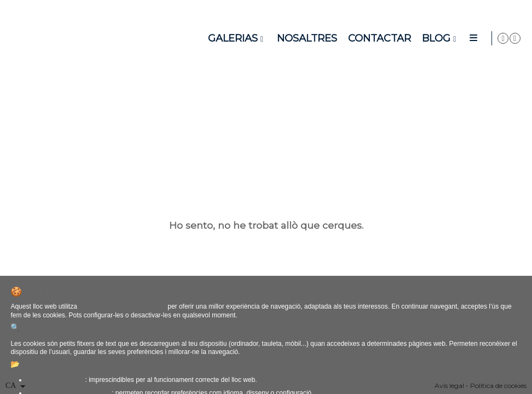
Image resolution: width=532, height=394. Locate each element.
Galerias (278, 38)
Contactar (425, 38)
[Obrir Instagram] (515, 38)
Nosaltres (352, 38)
